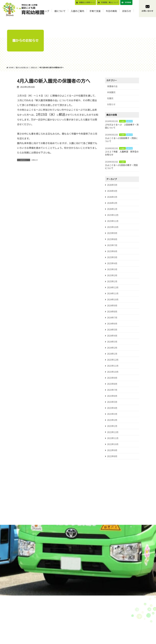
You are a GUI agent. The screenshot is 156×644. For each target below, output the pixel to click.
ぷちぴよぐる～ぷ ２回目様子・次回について (122, 126)
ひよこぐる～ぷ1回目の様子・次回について (121, 167)
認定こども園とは (84, 632)
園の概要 (80, 628)
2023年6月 (112, 396)
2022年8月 (112, 456)
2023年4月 (112, 408)
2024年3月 (112, 342)
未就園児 (111, 92)
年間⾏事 (80, 640)
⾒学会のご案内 (107, 616)
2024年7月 (112, 318)
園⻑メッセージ (83, 620)
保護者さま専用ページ (87, 2)
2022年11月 (113, 438)
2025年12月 (113, 215)
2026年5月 (112, 185)
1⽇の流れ (80, 636)
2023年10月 (113, 372)
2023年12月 (113, 360)
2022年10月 (113, 444)
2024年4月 (112, 336)
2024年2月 (112, 348)
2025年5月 (112, 257)
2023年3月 (112, 414)
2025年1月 (112, 281)
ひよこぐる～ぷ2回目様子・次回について (121, 140)
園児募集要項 (106, 611)
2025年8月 (112, 239)
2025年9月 (112, 233)
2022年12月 (113, 432)
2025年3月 (112, 269)
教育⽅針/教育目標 (84, 616)
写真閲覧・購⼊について (110, 2)
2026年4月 (112, 191)
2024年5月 (112, 330)
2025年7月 (112, 245)
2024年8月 (112, 312)
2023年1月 (112, 426)
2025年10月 (113, 227)
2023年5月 (112, 402)
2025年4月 (112, 263)
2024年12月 (113, 287)
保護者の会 (112, 86)
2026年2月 (112, 203)
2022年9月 (112, 450)
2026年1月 (112, 209)
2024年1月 (112, 354)
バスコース (105, 626)
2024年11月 (113, 293)
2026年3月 (112, 197)
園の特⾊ (80, 624)
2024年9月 (112, 305)
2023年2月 (112, 420)
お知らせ (35, 160)
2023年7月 (112, 390)
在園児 (110, 98)
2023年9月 (112, 378)
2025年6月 (112, 251)
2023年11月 (113, 366)
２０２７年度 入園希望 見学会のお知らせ (122, 153)
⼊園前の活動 (106, 642)
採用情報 (128, 2)
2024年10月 (113, 299)
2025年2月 (112, 275)
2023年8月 (112, 384)
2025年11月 (113, 221)
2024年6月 (112, 324)
